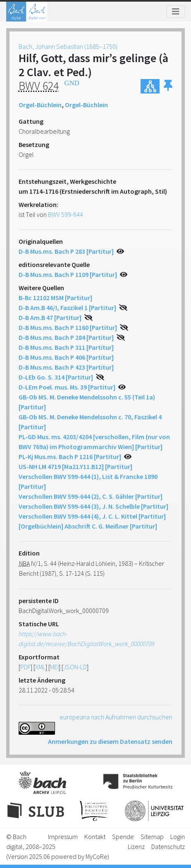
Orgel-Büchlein (40, 105)
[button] (168, 86)
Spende (123, 837)
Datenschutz (168, 846)
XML (40, 667)
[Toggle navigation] (176, 12)
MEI (54, 667)
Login (178, 837)
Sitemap (152, 837)
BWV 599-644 (66, 214)
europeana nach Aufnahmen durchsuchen (116, 717)
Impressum (63, 837)
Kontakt (95, 837)
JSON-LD (75, 667)
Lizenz (136, 846)
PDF (25, 667)
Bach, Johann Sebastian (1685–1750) (68, 46)
